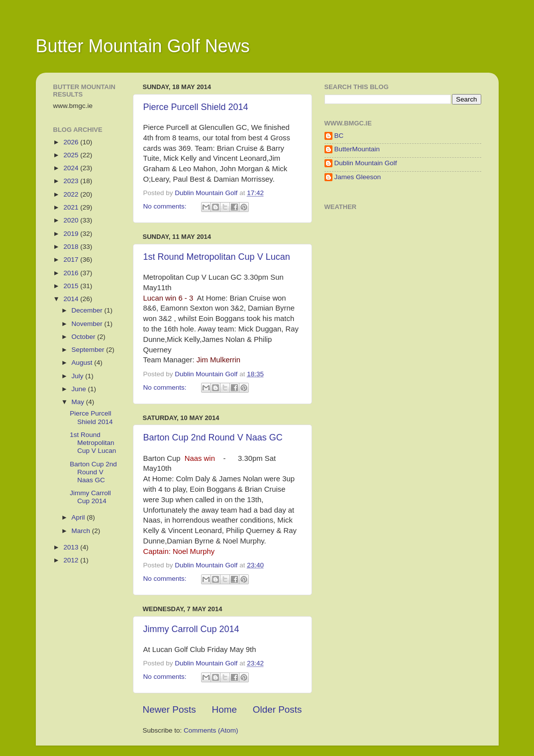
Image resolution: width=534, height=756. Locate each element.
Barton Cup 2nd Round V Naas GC (213, 437)
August (83, 363)
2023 (72, 181)
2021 (72, 207)
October (85, 337)
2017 (72, 260)
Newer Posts (169, 709)
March (82, 531)
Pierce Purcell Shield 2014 (196, 107)
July (79, 376)
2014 (72, 299)
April (79, 517)
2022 (72, 194)
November (88, 324)
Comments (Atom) (211, 730)
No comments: (166, 206)
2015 (72, 286)
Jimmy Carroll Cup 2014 (191, 629)
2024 (72, 168)
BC (339, 136)
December (88, 310)
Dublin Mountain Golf (366, 163)
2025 (72, 155)
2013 (72, 547)
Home (224, 709)
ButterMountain (357, 149)
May (79, 402)
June (80, 389)
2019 (72, 234)
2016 (72, 273)
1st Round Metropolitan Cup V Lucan (217, 257)
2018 (72, 247)
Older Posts (277, 709)
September (89, 350)
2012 (72, 560)
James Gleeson (358, 177)
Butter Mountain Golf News (143, 46)
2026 (72, 142)
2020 (72, 220)
